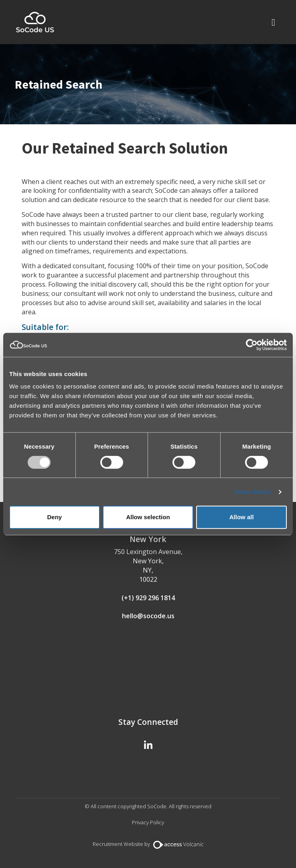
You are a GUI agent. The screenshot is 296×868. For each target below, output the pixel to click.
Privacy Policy (148, 822)
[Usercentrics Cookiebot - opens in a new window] (252, 345)
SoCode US (35, 22)
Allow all (242, 517)
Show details (253, 492)
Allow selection (148, 517)
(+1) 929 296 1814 (148, 598)
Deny (54, 517)
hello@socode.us (148, 616)
